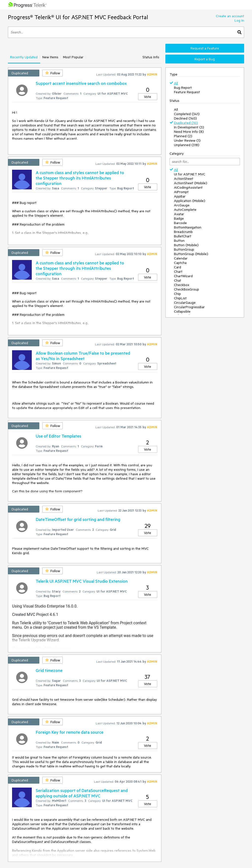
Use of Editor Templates (58, 436)
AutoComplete (185, 210)
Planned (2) (183, 136)
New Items (50, 57)
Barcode (180, 223)
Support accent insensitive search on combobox (81, 83)
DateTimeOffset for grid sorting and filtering (78, 519)
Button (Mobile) (186, 245)
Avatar (179, 214)
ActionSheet (184, 179)
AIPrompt (181, 192)
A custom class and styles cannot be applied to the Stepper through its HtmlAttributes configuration (80, 178)
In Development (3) (189, 127)
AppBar (180, 196)
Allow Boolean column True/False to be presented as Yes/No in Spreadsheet (83, 356)
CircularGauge (185, 303)
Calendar (181, 258)
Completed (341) (187, 114)
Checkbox (182, 285)
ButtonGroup (184, 249)
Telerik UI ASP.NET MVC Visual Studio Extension (82, 581)
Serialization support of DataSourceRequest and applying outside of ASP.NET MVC (82, 793)
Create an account (230, 16)
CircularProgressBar (189, 307)
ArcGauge (182, 205)
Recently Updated (24, 57)
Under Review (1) (187, 140)
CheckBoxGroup (187, 289)
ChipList (180, 298)
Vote (148, 97)
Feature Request (187, 92)
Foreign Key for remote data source (70, 732)
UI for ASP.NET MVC (190, 174)
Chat (178, 280)
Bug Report (183, 88)
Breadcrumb (183, 232)
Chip (177, 294)
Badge (179, 218)
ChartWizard (183, 276)
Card (178, 267)
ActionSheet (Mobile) (191, 183)
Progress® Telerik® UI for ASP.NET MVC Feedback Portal (78, 17)
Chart (178, 272)
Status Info (151, 57)
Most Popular (73, 57)
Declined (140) (185, 118)
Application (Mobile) (190, 201)
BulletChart (183, 236)
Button (179, 241)
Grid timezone (49, 670)
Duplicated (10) (186, 123)
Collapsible (182, 311)
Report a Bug (205, 59)
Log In (239, 20)
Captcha (180, 263)
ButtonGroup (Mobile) (191, 254)
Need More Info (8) (189, 132)
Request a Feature (205, 48)
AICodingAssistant (188, 187)
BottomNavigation (188, 227)
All (176, 83)
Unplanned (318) (187, 145)
